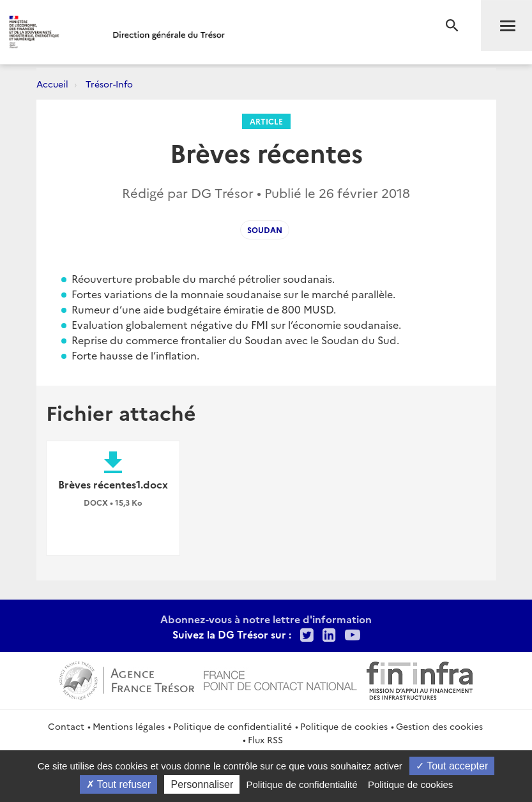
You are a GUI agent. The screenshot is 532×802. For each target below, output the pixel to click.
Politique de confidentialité (232, 726)
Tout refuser (119, 784)
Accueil (52, 84)
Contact (66, 726)
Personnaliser (202, 784)
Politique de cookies (344, 726)
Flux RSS (265, 739)
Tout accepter (452, 766)
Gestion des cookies (439, 726)
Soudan (265, 230)
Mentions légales (129, 726)
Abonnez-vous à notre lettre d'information (266, 619)
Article (266, 121)
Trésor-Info (109, 84)
